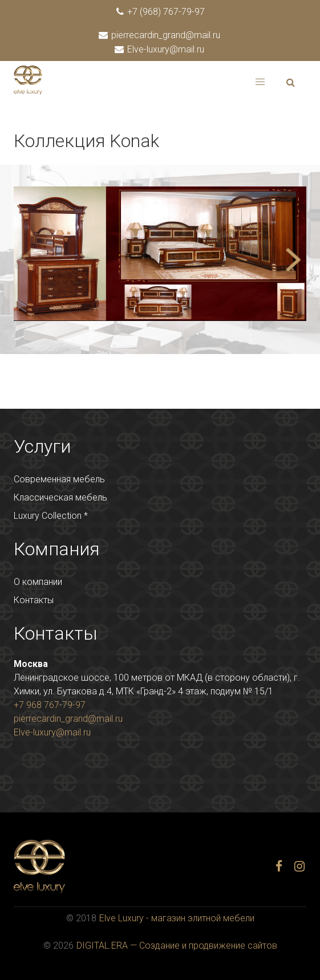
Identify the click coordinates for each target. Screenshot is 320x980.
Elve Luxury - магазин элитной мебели (177, 918)
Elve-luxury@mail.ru (160, 49)
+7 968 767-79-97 (50, 705)
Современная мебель (59, 479)
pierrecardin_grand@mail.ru (160, 35)
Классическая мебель (60, 497)
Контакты (34, 600)
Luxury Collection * (51, 516)
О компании (38, 582)
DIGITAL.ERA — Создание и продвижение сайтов (177, 946)
